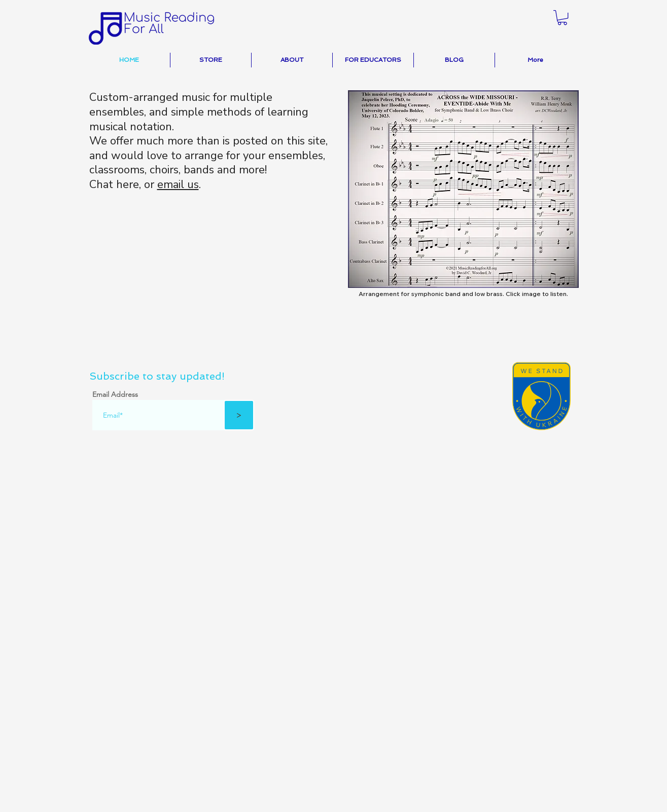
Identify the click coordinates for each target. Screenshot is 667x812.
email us (178, 184)
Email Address (115, 394)
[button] (562, 17)
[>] (239, 415)
